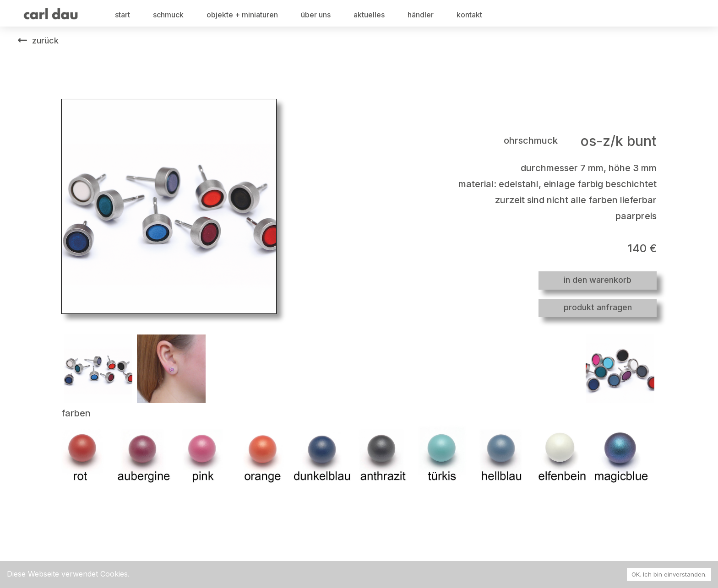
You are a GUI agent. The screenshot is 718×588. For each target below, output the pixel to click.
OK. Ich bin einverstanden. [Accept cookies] (669, 574)
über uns (316, 15)
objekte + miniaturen (242, 15)
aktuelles (369, 15)
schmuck (168, 15)
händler (421, 15)
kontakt (469, 15)
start (122, 15)
